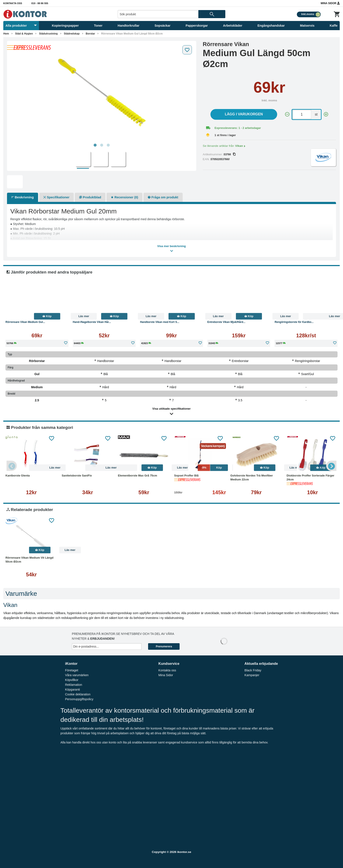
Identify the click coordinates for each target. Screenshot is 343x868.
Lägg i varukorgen (244, 114)
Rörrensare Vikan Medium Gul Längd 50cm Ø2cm (132, 34)
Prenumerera (164, 646)
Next (331, 466)
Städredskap (72, 34)
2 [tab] (101, 145)
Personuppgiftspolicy (79, 699)
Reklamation (73, 685)
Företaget (72, 670)
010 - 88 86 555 (40, 3)
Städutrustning (48, 34)
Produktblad (90, 197)
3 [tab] (108, 145)
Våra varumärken (77, 675)
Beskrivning (23, 197)
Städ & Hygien (24, 34)
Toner (98, 26)
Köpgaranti (72, 690)
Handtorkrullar (129, 26)
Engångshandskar (271, 26)
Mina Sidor (330, 3)
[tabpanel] (102, 92)
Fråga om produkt (163, 197)
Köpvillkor (72, 680)
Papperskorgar (197, 26)
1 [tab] (95, 145)
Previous (12, 466)
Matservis (307, 26)
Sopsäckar (162, 26)
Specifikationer (56, 197)
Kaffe (334, 26)
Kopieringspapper (65, 26)
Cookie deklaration (78, 694)
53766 (229, 154)
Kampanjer (252, 675)
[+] (326, 114)
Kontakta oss (13, 3)
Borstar (90, 34)
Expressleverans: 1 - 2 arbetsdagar (238, 128)
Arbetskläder (233, 26)
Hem (6, 34)
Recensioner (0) (124, 197)
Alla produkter (21, 26)
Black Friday (253, 670)
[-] (287, 114)
